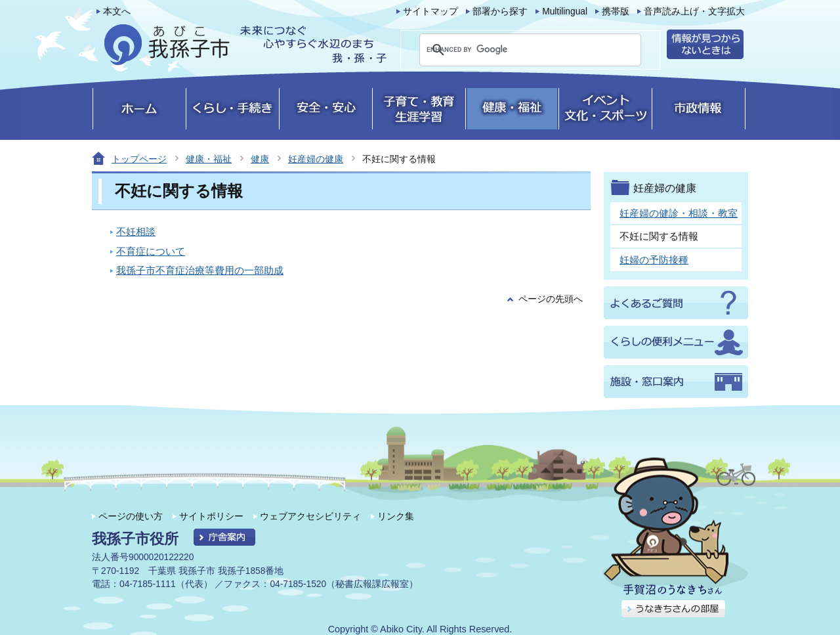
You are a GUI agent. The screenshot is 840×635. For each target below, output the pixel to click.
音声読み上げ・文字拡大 (694, 11)
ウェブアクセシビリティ (310, 516)
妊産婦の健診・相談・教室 (679, 213)
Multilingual (565, 11)
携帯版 (616, 11)
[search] (514, 50)
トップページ (139, 159)
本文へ (117, 11)
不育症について (151, 251)
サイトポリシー (211, 516)
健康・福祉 (209, 159)
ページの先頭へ (551, 299)
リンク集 (396, 516)
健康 (260, 159)
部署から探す (500, 11)
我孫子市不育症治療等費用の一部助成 (200, 270)
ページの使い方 (131, 516)
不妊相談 (136, 231)
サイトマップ (430, 11)
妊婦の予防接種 (654, 260)
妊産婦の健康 (316, 159)
